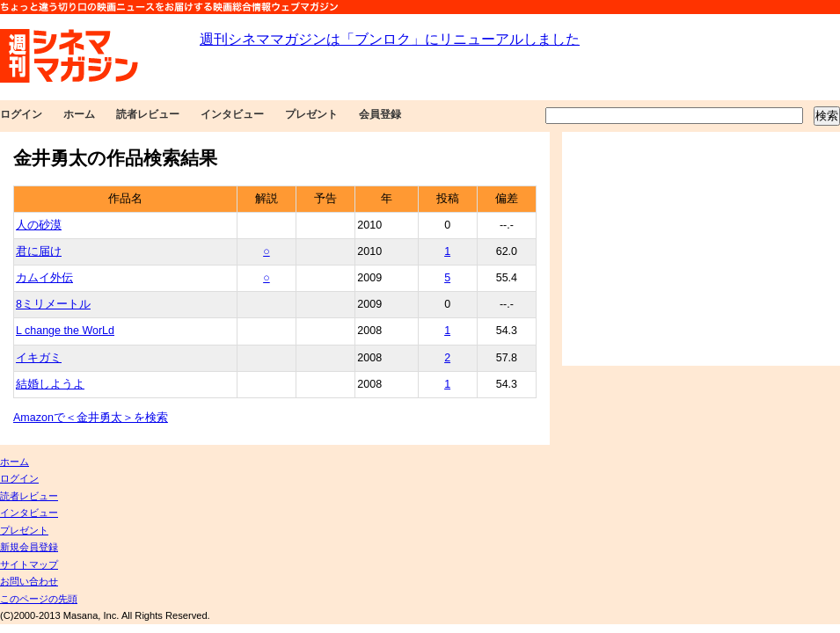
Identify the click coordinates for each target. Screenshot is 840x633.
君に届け (39, 251)
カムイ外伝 (44, 278)
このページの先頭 (39, 599)
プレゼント (311, 114)
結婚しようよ (50, 384)
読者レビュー (148, 114)
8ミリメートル (53, 304)
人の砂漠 (39, 225)
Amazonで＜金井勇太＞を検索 (91, 418)
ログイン (21, 114)
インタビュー (232, 114)
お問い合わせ (29, 581)
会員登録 (380, 114)
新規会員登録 (29, 547)
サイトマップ (29, 564)
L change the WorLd (65, 331)
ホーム (79, 114)
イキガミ (39, 358)
